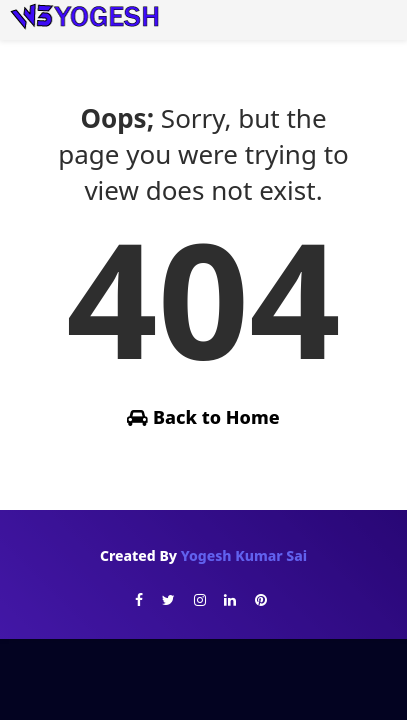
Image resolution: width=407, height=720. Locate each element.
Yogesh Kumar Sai (244, 555)
